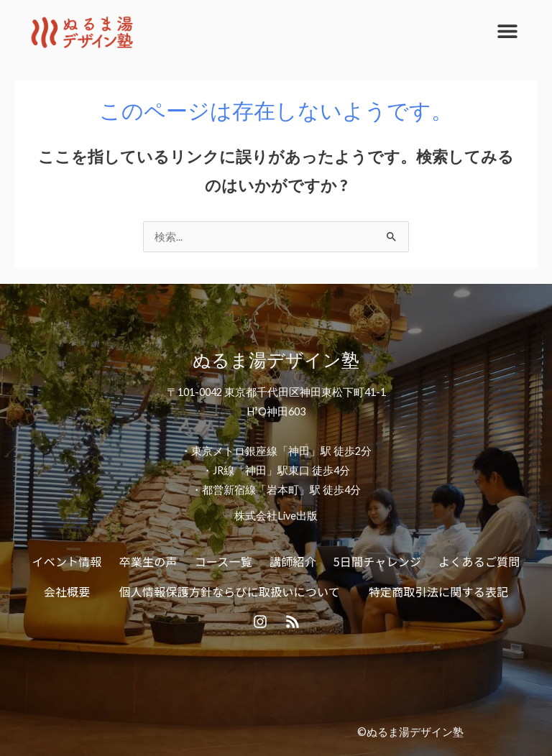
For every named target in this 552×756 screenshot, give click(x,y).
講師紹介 (293, 561)
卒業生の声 (148, 561)
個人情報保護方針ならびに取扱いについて (230, 591)
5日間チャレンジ (377, 561)
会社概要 (67, 591)
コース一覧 (224, 561)
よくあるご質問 (479, 561)
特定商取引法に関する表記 (438, 591)
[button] (507, 31)
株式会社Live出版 (276, 516)
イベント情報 (67, 561)
